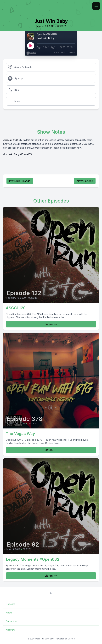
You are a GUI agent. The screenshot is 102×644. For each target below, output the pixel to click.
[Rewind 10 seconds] (39, 47)
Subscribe (59, 53)
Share (72, 53)
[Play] (31, 46)
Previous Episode (20, 181)
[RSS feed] (51, 593)
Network (11, 630)
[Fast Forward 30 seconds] (53, 47)
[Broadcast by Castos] (31, 53)
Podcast (10, 604)
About (9, 613)
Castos (71, 639)
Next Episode (85, 181)
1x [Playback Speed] (46, 47)
